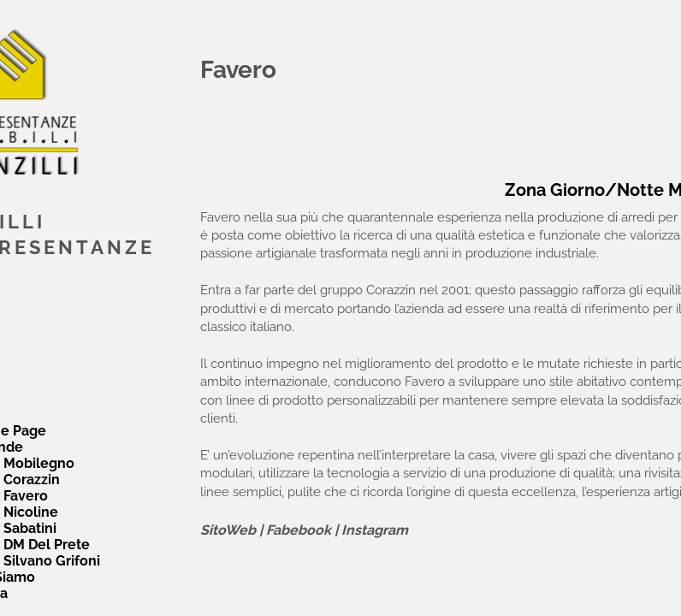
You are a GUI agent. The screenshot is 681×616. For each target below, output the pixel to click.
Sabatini (30, 528)
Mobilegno (39, 463)
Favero (26, 496)
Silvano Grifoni (52, 561)
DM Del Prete (47, 545)
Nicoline (31, 512)
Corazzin (32, 480)
